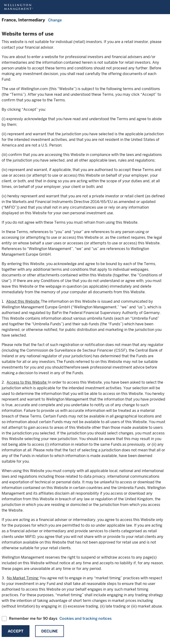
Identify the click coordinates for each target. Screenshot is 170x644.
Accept (16, 631)
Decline (50, 631)
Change (55, 20)
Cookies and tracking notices (85, 618)
